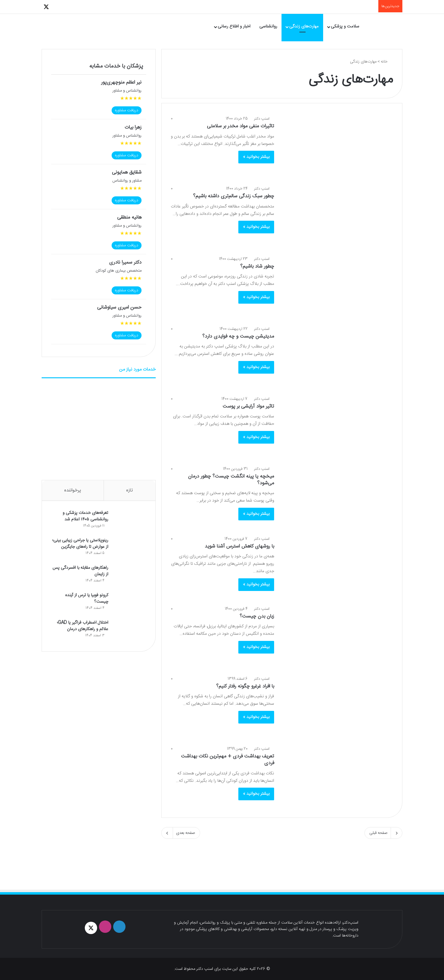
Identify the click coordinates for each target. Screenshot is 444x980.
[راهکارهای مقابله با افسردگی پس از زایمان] (129, 577)
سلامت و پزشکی (345, 27)
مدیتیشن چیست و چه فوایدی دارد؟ (238, 336)
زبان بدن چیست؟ (257, 616)
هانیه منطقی (129, 217)
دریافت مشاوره (127, 110)
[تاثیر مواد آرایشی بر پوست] (337, 427)
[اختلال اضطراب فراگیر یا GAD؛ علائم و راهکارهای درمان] (129, 631)
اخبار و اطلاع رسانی (234, 27)
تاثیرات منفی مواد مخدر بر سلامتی (240, 126)
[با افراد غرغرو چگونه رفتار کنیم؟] (337, 707)
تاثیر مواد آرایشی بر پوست (248, 406)
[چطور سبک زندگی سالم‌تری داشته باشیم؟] (337, 217)
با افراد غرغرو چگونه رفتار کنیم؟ (245, 686)
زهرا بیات (133, 127)
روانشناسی (268, 27)
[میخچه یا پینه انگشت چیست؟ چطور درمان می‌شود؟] (337, 497)
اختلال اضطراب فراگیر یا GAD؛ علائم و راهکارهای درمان (82, 626)
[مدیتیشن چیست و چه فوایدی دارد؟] (337, 357)
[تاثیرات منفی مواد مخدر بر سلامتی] (337, 147)
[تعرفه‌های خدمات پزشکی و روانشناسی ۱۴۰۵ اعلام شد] (129, 522)
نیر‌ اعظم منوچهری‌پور (121, 82)
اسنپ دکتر (262, 119)
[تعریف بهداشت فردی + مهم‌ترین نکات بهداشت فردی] (337, 777)
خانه (387, 62)
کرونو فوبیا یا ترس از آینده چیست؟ (86, 599)
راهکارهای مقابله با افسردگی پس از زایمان (80, 571)
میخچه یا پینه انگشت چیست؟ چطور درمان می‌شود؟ (231, 480)
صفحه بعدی (181, 833)
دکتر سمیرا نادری (125, 262)
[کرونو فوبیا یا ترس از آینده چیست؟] (129, 604)
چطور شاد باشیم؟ (257, 267)
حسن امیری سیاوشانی (119, 308)
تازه (129, 490)
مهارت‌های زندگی (304, 27)
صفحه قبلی (383, 833)
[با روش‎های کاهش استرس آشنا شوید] (337, 567)
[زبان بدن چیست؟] (337, 637)
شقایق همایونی (127, 172)
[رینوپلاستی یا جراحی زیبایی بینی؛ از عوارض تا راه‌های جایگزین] (129, 549)
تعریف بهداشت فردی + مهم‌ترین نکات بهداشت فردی (228, 760)
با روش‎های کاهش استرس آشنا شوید (239, 546)
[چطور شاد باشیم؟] (337, 287)
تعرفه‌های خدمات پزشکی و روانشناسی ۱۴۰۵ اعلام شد (85, 517)
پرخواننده (73, 490)
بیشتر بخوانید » (256, 157)
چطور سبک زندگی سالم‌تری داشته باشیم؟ (234, 196)
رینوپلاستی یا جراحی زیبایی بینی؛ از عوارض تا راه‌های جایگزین (80, 544)
